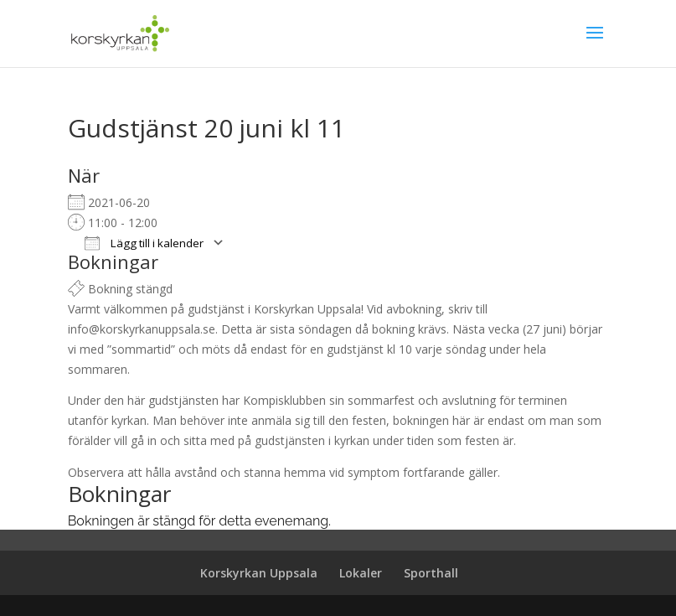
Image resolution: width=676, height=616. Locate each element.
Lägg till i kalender (144, 243)
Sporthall (431, 573)
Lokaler (361, 573)
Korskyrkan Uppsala (259, 573)
